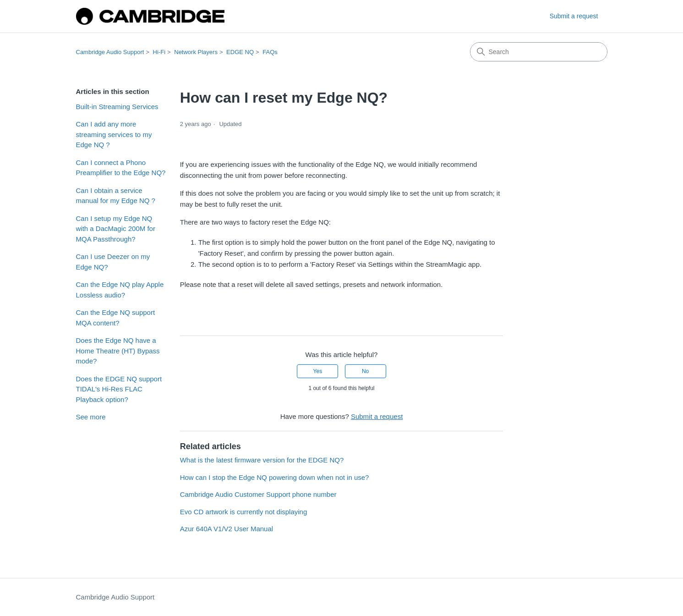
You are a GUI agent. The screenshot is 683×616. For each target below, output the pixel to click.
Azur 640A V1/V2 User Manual (227, 529)
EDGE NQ (240, 52)
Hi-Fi (159, 52)
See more (91, 417)
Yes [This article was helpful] (318, 371)
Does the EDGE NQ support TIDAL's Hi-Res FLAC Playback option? (119, 389)
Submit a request (574, 16)
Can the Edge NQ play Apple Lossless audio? (120, 290)
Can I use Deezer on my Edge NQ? (113, 262)
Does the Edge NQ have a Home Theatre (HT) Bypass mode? (118, 351)
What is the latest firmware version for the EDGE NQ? (262, 460)
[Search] (539, 52)
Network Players (196, 52)
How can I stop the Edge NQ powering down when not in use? (275, 477)
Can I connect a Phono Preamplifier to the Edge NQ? (121, 168)
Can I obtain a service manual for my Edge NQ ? (116, 196)
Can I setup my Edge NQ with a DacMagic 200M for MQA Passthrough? (116, 229)
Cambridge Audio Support (110, 52)
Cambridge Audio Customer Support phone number (258, 494)
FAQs (270, 52)
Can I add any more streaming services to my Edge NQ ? (114, 134)
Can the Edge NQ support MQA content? (116, 318)
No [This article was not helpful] (365, 371)
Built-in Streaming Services (117, 107)
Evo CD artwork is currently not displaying (244, 512)
